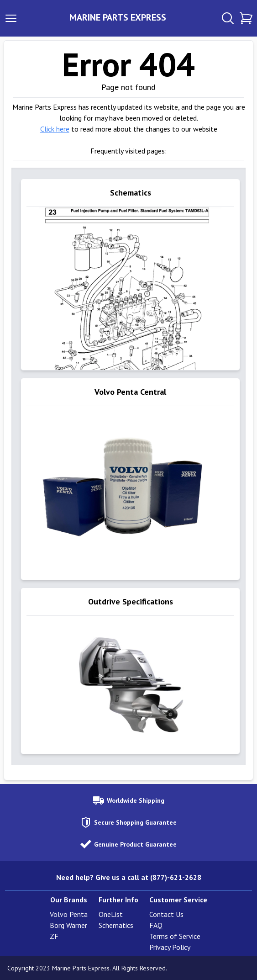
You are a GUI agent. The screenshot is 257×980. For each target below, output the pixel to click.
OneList (111, 914)
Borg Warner (68, 925)
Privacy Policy (170, 947)
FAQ (156, 925)
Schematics (116, 925)
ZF (54, 936)
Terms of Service (175, 936)
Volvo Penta (69, 914)
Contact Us (166, 914)
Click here (55, 129)
